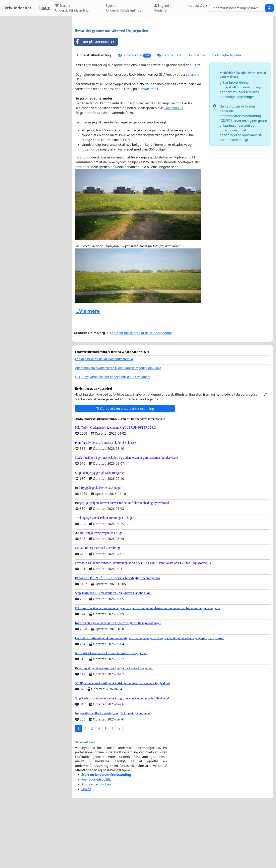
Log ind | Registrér (163, 8)
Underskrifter (134, 111)
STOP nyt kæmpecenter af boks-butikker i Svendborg (113, 433)
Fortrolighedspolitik (227, 111)
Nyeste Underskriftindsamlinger (124, 8)
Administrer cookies (96, 840)
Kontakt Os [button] (196, 6)
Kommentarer (170, 111)
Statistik (197, 111)
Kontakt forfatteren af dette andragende (140, 389)
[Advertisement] (172, 50)
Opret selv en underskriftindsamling (125, 464)
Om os (86, 845)
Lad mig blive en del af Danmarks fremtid (104, 415)
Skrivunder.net (17, 8)
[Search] (237, 8)
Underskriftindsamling (94, 111)
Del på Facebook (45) (95, 98)
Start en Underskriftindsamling (72, 8)
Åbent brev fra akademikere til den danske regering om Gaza (118, 424)
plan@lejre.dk (148, 145)
